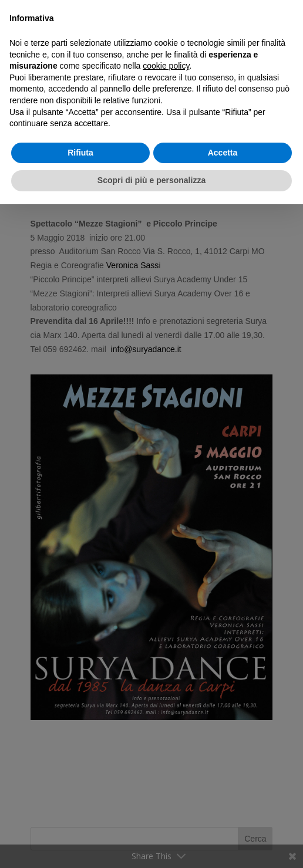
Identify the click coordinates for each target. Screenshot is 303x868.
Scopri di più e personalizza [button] (151, 180)
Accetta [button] (223, 153)
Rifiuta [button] (80, 153)
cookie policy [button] (166, 66)
